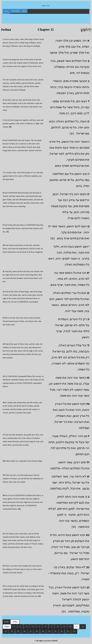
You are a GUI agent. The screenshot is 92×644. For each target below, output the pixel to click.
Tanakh (44, 6)
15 (18, 631)
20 (49, 631)
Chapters (6, 11)
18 (37, 631)
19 (43, 631)
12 (83, 627)
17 (31, 631)
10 (70, 627)
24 (74, 631)
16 (24, 631)
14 (12, 631)
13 (6, 631)
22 (62, 631)
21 (55, 631)
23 (68, 631)
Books (24, 11)
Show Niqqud (15, 11)
